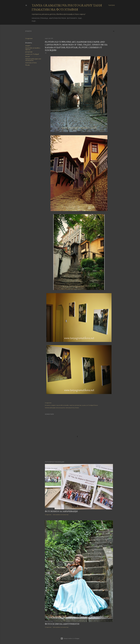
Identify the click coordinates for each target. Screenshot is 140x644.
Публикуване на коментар (61, 515)
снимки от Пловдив (32, 54)
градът (28, 46)
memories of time (31, 63)
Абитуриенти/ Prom (57, 18)
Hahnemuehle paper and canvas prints (33, 60)
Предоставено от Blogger (70, 638)
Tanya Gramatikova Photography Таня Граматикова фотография (67, 7)
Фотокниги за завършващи (61, 511)
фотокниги (72, 18)
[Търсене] (112, 5)
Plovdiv (28, 65)
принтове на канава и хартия (65, 405)
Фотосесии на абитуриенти (62, 624)
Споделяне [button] (29, 39)
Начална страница (40, 18)
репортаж (29, 52)
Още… (80, 18)
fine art (27, 57)
